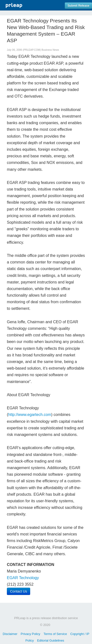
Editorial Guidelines (51, 640)
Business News (50, 50)
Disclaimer (10, 634)
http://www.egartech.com (30, 415)
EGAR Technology (23, 578)
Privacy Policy (30, 634)
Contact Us (19, 591)
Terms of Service (55, 634)
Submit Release (78, 6)
